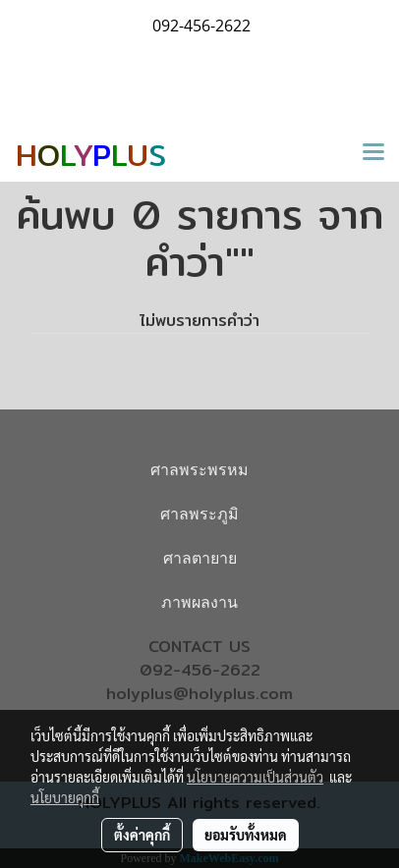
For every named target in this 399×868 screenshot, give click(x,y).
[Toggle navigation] (373, 153)
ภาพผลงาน (199, 602)
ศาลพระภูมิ (199, 514)
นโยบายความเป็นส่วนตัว (255, 777)
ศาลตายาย (200, 558)
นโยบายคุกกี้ (65, 797)
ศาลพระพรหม (199, 470)
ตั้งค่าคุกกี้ (142, 835)
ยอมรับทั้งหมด (246, 835)
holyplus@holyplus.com (199, 694)
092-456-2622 (200, 670)
